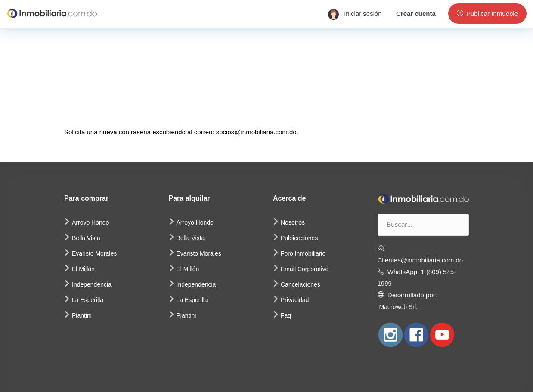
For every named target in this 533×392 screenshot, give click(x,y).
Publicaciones (299, 238)
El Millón (83, 269)
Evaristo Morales (94, 253)
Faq (286, 315)
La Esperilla (88, 300)
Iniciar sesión (355, 14)
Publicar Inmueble (487, 14)
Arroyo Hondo (90, 222)
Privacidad (295, 300)
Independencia (92, 284)
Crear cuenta (416, 14)
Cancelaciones (301, 284)
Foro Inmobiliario (303, 253)
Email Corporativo (305, 269)
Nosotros (293, 222)
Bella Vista (86, 238)
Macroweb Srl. (398, 307)
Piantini (82, 315)
